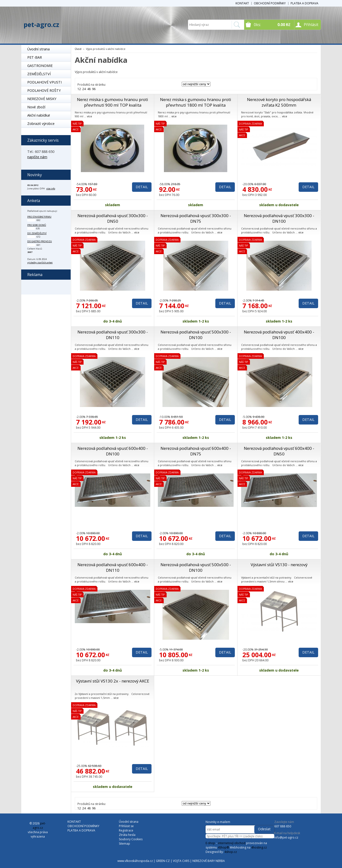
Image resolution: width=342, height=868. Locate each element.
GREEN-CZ (163, 861)
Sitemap (124, 844)
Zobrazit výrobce (41, 124)
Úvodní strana (38, 49)
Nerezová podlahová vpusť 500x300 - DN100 (196, 335)
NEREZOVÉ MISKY (42, 99)
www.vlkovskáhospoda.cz (135, 861)
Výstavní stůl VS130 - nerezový (279, 565)
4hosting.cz (259, 847)
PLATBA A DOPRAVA (304, 3)
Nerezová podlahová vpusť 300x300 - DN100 (279, 218)
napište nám (37, 157)
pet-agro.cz (41, 25)
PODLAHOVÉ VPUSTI (44, 82)
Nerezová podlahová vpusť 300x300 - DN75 (196, 218)
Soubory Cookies (131, 839)
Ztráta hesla (127, 835)
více (90, 116)
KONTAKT (242, 3)
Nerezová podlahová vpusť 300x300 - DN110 (113, 335)
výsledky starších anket (40, 263)
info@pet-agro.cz (286, 837)
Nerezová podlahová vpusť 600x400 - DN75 (196, 451)
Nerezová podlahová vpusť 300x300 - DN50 (113, 218)
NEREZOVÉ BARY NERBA (209, 861)
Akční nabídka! (39, 115)
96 (94, 89)
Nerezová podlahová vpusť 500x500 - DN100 (196, 567)
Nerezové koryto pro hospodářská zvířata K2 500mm (279, 102)
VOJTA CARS (181, 861)
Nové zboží (36, 107)
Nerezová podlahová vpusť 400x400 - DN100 (279, 335)
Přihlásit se (126, 826)
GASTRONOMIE (40, 66)
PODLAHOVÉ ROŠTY (44, 90)
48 (89, 89)
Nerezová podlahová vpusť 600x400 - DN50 (279, 451)
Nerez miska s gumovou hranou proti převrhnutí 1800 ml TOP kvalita (196, 102)
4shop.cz (231, 852)
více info (51, 189)
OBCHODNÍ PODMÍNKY (270, 3)
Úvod (78, 49)
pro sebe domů (37, 225)
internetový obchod (232, 843)
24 (84, 89)
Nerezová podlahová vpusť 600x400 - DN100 (113, 451)
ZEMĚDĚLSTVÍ (39, 74)
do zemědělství (37, 233)
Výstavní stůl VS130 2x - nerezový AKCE (113, 681)
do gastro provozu (40, 241)
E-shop (210, 843)
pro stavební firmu (39, 217)
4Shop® (223, 847)
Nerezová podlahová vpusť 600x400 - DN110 (113, 567)
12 (79, 89)
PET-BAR (35, 57)
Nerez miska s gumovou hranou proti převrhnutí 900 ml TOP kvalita (113, 102)
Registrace (126, 830)
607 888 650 (283, 826)
